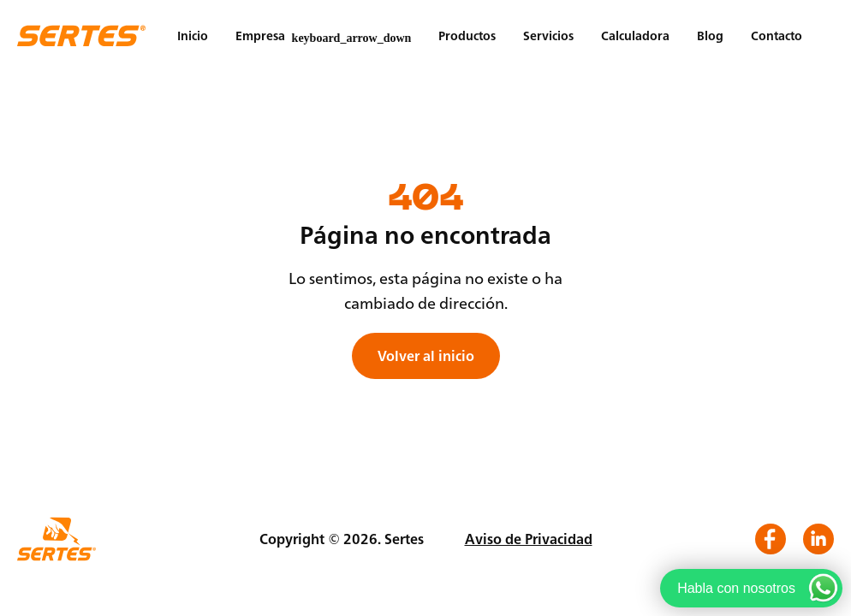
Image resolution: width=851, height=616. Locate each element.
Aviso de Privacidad (529, 539)
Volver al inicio (426, 356)
